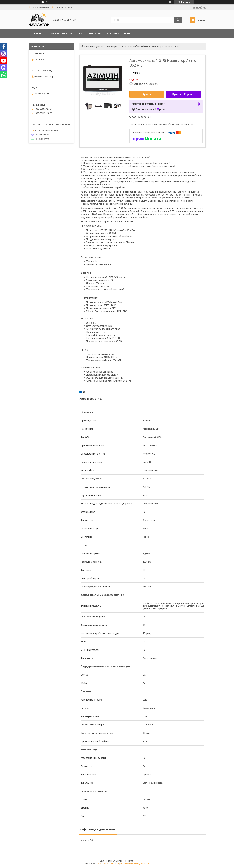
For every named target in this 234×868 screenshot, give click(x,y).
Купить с (183, 94)
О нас (80, 33)
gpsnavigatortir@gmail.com (47, 130)
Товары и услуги (57, 33)
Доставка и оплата (119, 33)
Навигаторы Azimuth (115, 46)
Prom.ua (131, 861)
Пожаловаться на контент (108, 864)
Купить (147, 94)
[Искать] (178, 20)
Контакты (95, 33)
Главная (36, 33)
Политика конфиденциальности (135, 864)
